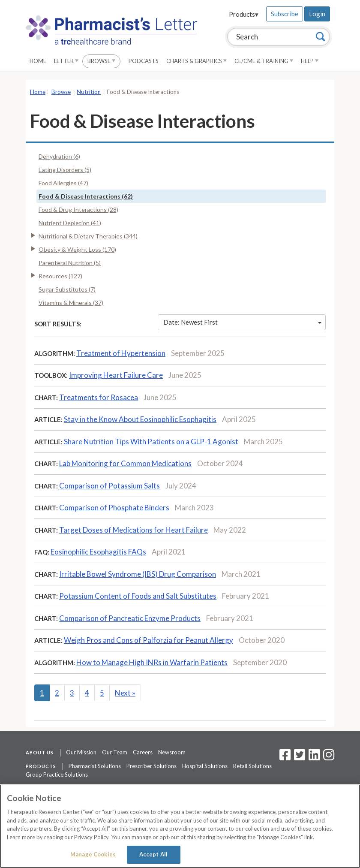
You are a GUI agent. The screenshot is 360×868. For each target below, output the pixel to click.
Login (317, 14)
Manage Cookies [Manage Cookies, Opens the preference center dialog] (93, 854)
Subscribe (285, 14)
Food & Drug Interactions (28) (78, 209)
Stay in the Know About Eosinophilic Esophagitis (140, 419)
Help (310, 61)
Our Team (115, 752)
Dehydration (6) (59, 156)
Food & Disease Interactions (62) (86, 196)
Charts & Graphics (196, 61)
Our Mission (81, 752)
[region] (180, 826)
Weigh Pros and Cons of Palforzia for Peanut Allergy (148, 640)
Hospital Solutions (205, 766)
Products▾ (244, 14)
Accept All (153, 854)
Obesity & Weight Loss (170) (77, 249)
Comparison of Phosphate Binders (114, 508)
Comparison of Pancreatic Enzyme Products (130, 618)
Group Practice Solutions (57, 775)
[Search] (321, 36)
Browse (101, 61)
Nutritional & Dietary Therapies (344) (88, 236)
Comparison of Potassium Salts (109, 486)
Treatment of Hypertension (121, 353)
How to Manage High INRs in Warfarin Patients (152, 662)
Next (125, 693)
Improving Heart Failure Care (116, 375)
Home (38, 61)
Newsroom (172, 752)
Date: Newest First (243, 322)
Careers (143, 752)
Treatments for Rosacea (99, 397)
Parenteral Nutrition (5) (70, 263)
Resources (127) (60, 276)
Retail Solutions (252, 766)
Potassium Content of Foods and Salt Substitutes (138, 596)
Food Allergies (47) (63, 183)
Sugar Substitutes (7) (67, 289)
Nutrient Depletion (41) (70, 223)
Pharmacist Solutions (95, 766)
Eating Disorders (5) (65, 170)
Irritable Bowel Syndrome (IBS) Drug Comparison (138, 574)
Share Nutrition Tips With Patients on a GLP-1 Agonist (151, 442)
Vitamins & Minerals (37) (71, 303)
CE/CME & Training (264, 61)
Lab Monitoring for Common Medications (125, 463)
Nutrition (89, 92)
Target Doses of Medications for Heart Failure (133, 530)
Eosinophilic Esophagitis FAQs (98, 552)
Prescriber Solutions (151, 766)
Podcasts (144, 61)
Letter (66, 61)
